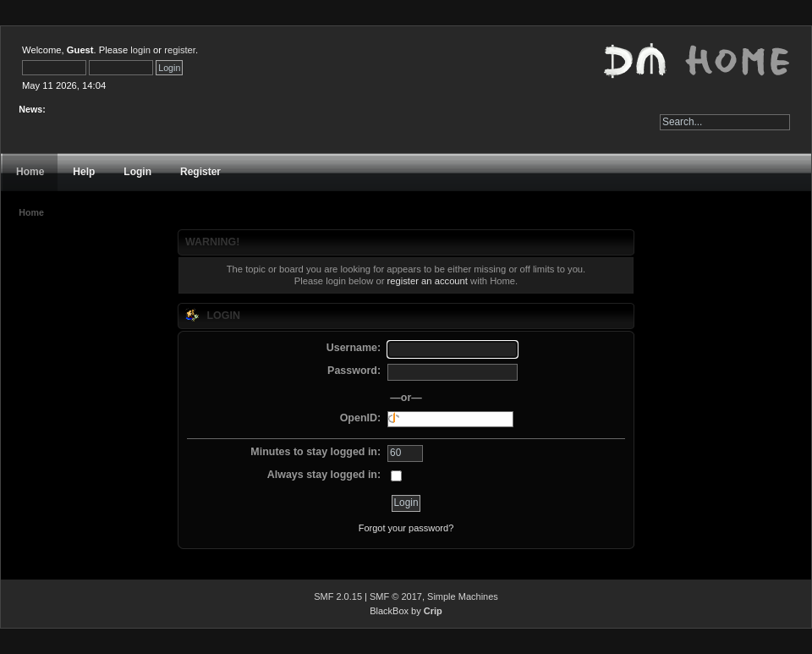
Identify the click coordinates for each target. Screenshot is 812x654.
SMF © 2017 (396, 596)
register (180, 50)
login (140, 50)
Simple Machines (463, 596)
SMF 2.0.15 (338, 596)
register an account (428, 281)
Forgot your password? (406, 528)
